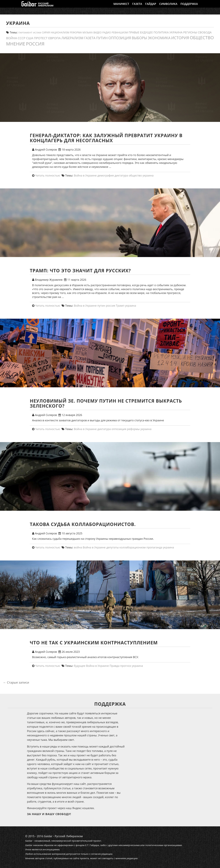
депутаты (113, 547)
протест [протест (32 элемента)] (41, 38)
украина (148, 175)
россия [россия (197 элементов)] (35, 44)
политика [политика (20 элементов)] (161, 32)
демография (106, 175)
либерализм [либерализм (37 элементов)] (72, 38)
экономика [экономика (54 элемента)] (159, 38)
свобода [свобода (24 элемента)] (205, 32)
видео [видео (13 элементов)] (97, 32)
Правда (115, 666)
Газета (137, 7)
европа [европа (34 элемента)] (54, 38)
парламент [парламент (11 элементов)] (25, 32)
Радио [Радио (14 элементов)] (107, 32)
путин (101, 306)
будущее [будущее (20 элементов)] (146, 32)
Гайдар (151, 7)
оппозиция (119, 429)
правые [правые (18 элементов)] (134, 32)
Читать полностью (48, 175)
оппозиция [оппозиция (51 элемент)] (120, 38)
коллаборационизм (133, 547)
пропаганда (154, 547)
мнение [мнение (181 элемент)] (16, 44)
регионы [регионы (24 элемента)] (190, 32)
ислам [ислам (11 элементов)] (37, 32)
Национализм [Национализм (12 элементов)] (60, 33)
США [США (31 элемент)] (30, 38)
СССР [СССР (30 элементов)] (22, 38)
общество (135, 175)
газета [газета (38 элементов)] (90, 38)
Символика (168, 7)
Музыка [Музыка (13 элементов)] (88, 32)
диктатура (121, 175)
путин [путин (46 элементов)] (102, 38)
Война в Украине (85, 175)
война (78, 547)
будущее (80, 666)
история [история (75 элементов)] (180, 38)
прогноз (126, 666)
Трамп (120, 306)
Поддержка (189, 7)
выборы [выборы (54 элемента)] (139, 38)
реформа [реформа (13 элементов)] (76, 32)
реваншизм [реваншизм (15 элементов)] (120, 32)
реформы (133, 429)
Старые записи (16, 682)
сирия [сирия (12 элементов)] (46, 33)
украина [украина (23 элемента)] (176, 32)
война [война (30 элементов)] (12, 38)
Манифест (121, 7)
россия (111, 306)
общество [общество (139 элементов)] (202, 38)
